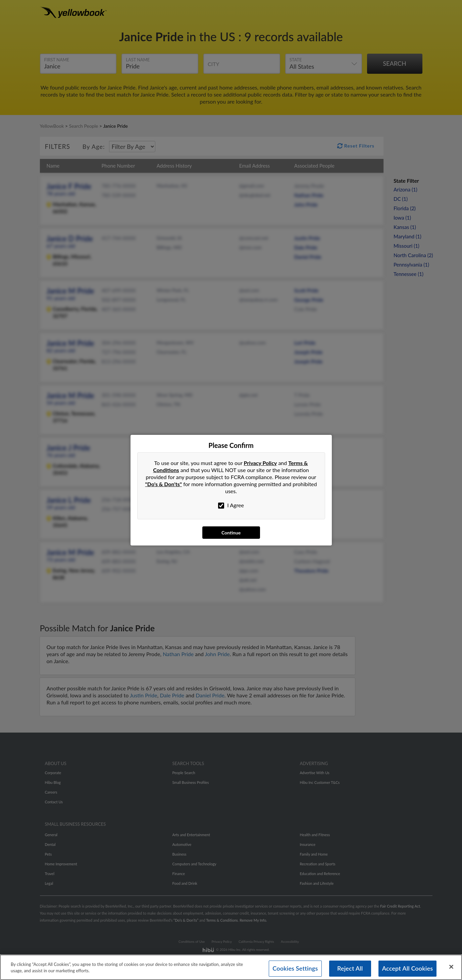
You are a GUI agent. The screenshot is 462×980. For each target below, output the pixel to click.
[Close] (451, 967)
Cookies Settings (295, 968)
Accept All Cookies (408, 968)
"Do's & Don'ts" (164, 484)
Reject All (350, 968)
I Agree (231, 505)
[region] (231, 967)
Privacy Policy (261, 463)
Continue (231, 533)
